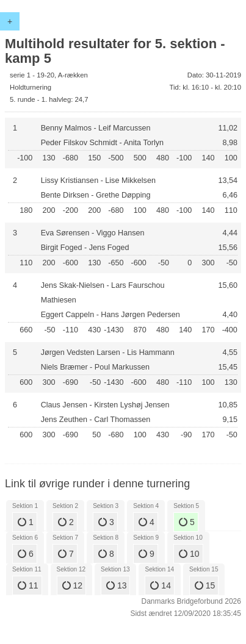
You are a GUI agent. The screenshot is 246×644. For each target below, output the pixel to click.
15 (205, 585)
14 (160, 585)
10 (189, 554)
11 (28, 585)
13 (116, 585)
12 (72, 585)
